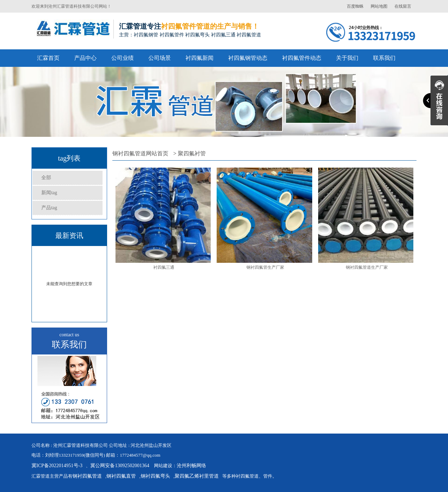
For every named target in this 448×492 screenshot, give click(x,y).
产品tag (49, 208)
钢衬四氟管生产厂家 (265, 267)
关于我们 (347, 58)
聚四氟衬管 (192, 153)
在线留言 (403, 6)
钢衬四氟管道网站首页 (140, 153)
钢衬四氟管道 (87, 476)
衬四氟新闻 (199, 58)
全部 (46, 178)
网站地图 (379, 6)
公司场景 (160, 58)
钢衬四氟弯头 (155, 476)
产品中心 (85, 58)
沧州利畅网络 (191, 466)
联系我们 (384, 58)
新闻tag (49, 193)
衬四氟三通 (164, 267)
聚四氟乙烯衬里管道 (197, 476)
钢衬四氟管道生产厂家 (367, 267)
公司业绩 (122, 58)
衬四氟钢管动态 (248, 58)
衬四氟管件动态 (302, 58)
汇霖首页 (48, 58)
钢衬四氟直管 (121, 476)
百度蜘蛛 (355, 6)
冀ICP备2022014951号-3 (57, 466)
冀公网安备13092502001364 (120, 466)
